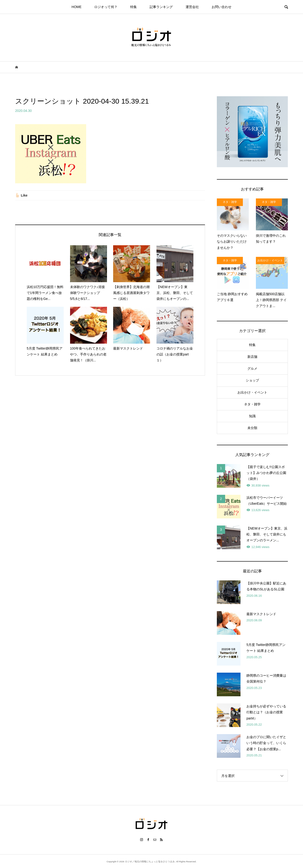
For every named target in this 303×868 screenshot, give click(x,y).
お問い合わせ (222, 7)
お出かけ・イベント (252, 392)
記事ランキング (161, 7)
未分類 (252, 428)
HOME (76, 7)
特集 (134, 7)
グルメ (252, 368)
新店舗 (252, 357)
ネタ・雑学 (252, 404)
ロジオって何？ (106, 7)
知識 (252, 416)
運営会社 (192, 7)
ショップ (252, 380)
